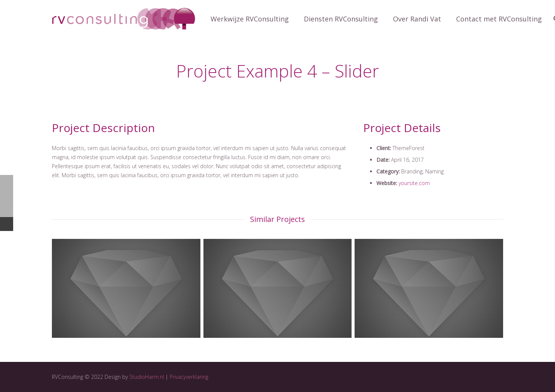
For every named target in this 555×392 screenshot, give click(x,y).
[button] (12, 11)
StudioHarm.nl (147, 377)
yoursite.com (414, 183)
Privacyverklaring (189, 377)
